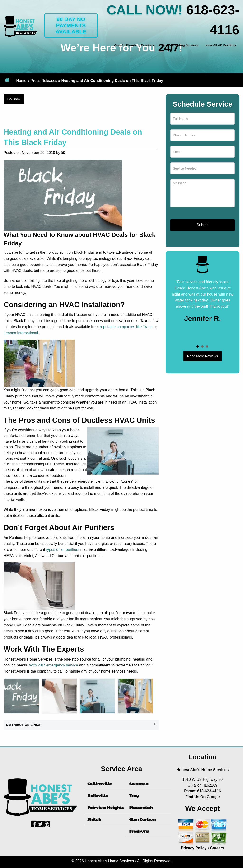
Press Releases (44, 80)
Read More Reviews (203, 356)
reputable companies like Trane (126, 327)
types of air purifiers (63, 550)
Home (21, 80)
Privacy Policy (194, 848)
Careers (217, 848)
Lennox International (21, 333)
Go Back (14, 99)
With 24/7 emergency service (54, 665)
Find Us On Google (203, 797)
